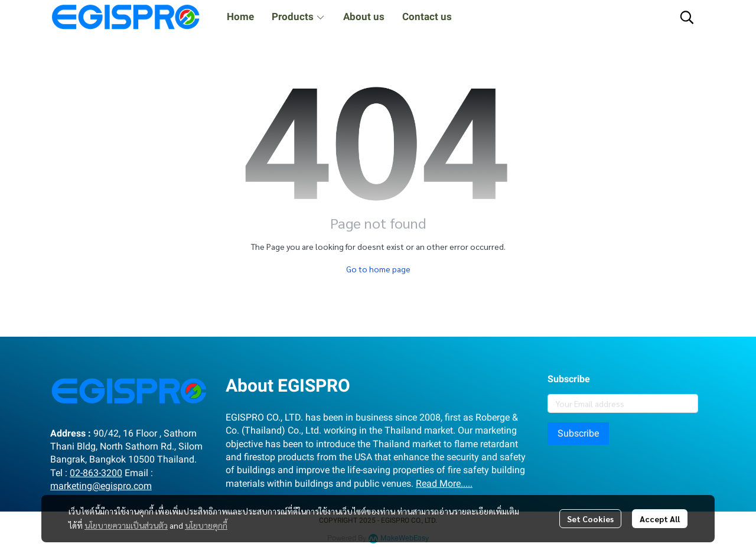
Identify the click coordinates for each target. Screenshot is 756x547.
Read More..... (444, 483)
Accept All (660, 519)
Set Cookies (590, 519)
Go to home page (378, 269)
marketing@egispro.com (101, 486)
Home (240, 17)
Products (299, 17)
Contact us (427, 17)
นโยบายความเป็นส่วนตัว (126, 525)
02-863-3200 (96, 473)
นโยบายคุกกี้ (206, 525)
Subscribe (578, 433)
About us (364, 17)
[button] (687, 17)
